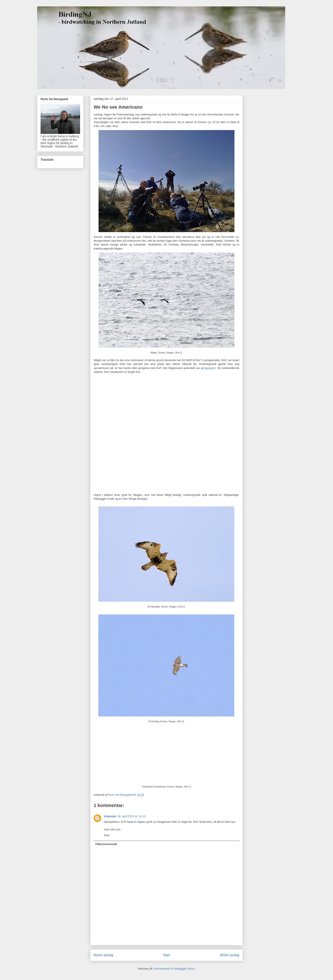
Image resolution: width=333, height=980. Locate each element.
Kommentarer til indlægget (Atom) (174, 969)
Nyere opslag (103, 955)
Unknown (110, 816)
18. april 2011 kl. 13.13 (132, 816)
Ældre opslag (230, 955)
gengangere (208, 368)
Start (167, 955)
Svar (107, 835)
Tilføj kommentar (106, 844)
